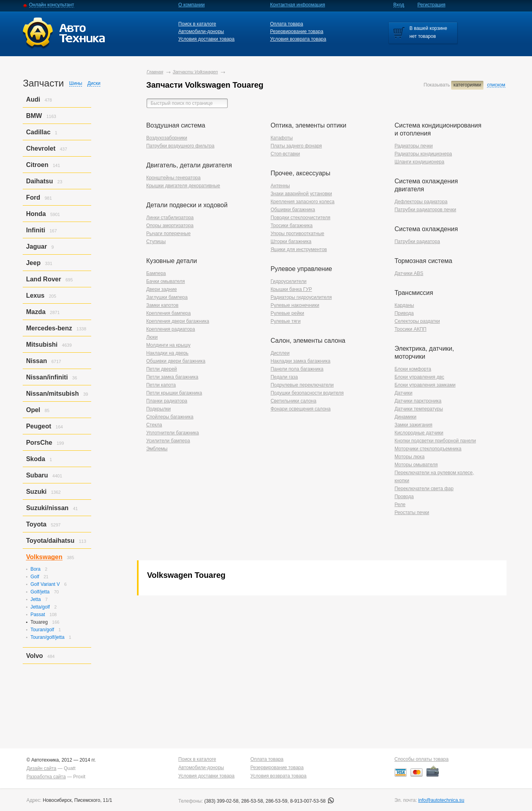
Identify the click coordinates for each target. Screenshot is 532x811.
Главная (155, 72)
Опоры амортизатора (170, 226)
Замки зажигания (414, 425)
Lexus (35, 296)
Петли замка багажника (172, 377)
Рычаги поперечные (168, 234)
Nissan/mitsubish (52, 394)
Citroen (37, 165)
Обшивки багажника (293, 210)
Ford (33, 197)
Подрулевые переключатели (302, 385)
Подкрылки (158, 409)
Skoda (35, 459)
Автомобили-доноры (201, 31)
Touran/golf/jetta (47, 637)
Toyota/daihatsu (50, 541)
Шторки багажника (291, 242)
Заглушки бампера (167, 297)
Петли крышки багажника (174, 393)
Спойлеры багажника (170, 417)
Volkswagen (44, 557)
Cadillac (38, 132)
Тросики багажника (291, 226)
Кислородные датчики (419, 433)
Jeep (33, 263)
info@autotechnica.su (441, 800)
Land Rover (43, 279)
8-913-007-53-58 (312, 801)
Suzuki (36, 492)
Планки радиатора (167, 401)
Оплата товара (287, 24)
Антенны (280, 186)
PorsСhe (39, 443)
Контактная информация (297, 5)
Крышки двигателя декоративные (183, 186)
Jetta (35, 599)
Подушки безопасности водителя (307, 393)
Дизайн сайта (41, 768)
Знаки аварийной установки (301, 194)
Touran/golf (42, 630)
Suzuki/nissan (47, 508)
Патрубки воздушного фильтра (180, 146)
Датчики (404, 393)
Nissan (36, 361)
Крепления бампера (168, 313)
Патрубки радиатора (417, 242)
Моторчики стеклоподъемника (428, 449)
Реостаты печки (412, 513)
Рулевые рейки (287, 313)
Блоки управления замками (425, 385)
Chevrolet (41, 148)
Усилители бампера (168, 441)
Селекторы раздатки (417, 321)
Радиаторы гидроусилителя (301, 297)
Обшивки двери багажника (176, 361)
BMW (34, 116)
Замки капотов (162, 305)
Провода (404, 497)
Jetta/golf (40, 607)
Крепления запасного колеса (302, 202)
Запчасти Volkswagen (195, 72)
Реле (400, 505)
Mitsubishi (42, 345)
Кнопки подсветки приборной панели (435, 441)
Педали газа (284, 377)
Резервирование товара (297, 31)
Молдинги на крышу (168, 345)
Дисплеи (280, 353)
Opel (33, 410)
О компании (192, 5)
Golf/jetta (40, 592)
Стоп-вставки (285, 154)
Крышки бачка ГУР (291, 289)
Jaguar (36, 246)
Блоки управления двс (420, 377)
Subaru (37, 475)
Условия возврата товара (298, 39)
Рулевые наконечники (295, 305)
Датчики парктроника (418, 401)
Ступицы (156, 242)
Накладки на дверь (167, 353)
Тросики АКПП (411, 329)
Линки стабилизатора (170, 218)
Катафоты (282, 138)
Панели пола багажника (297, 369)
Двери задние (161, 289)
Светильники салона (293, 401)
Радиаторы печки (414, 146)
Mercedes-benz (49, 328)
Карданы (404, 305)
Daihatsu (39, 181)
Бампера (156, 273)
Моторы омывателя (416, 465)
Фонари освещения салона (300, 409)
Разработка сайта (46, 777)
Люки (152, 337)
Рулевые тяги (286, 321)
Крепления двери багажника (178, 321)
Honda (36, 214)
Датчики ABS (409, 273)
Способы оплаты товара (422, 759)
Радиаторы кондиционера (423, 154)
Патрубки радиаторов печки (425, 210)
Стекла (154, 425)
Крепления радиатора (171, 329)
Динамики (406, 417)
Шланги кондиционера (420, 162)
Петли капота (161, 385)
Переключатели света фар (424, 489)
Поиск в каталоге (197, 24)
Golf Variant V (45, 584)
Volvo (34, 656)
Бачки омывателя (165, 281)
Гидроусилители (288, 281)
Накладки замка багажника (300, 361)
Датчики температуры (419, 409)
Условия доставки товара (206, 39)
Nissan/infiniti (47, 377)
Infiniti (35, 230)
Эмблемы (157, 449)
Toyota (36, 524)
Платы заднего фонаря (296, 146)
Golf (35, 577)
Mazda (36, 312)
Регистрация (431, 5)
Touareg (39, 622)
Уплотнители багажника (172, 433)
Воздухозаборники (167, 138)
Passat (38, 615)
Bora (35, 569)
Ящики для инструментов (299, 249)
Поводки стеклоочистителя (300, 218)
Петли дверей (161, 369)
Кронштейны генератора (173, 178)
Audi (33, 99)
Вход (399, 5)
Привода (404, 313)
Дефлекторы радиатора (421, 202)
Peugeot (38, 426)
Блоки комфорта (413, 369)
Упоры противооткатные (297, 234)
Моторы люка (410, 457)
